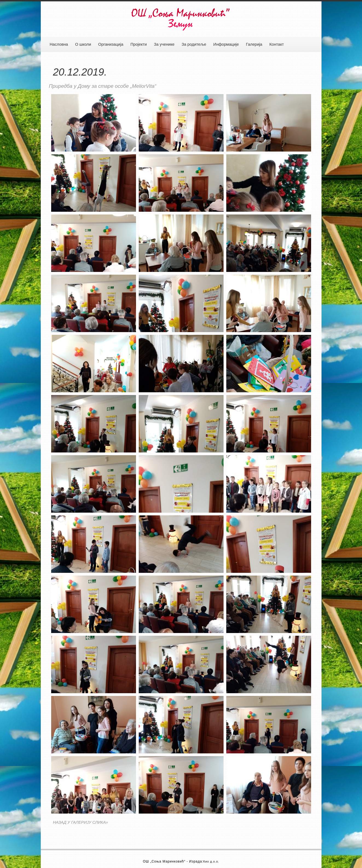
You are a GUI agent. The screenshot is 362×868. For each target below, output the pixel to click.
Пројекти (139, 44)
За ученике (164, 44)
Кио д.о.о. (211, 861)
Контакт (277, 44)
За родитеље (194, 44)
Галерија (254, 44)
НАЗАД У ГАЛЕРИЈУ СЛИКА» (81, 822)
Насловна (59, 44)
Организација (111, 44)
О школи (83, 44)
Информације (226, 44)
